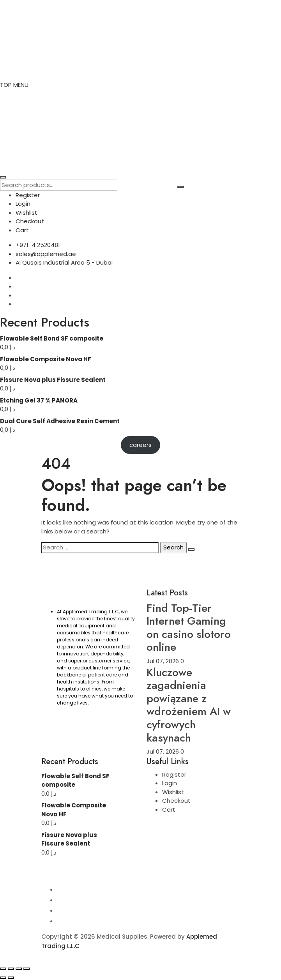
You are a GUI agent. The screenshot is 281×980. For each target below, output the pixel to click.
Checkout (30, 221)
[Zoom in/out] (3, 969)
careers (140, 445)
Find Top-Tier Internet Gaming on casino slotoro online (189, 628)
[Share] (19, 969)
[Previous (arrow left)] (3, 978)
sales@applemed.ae (46, 254)
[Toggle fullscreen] (11, 969)
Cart (22, 230)
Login (23, 204)
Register (28, 195)
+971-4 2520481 (38, 245)
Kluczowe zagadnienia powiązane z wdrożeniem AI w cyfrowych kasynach (189, 705)
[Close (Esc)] (27, 969)
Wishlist (27, 213)
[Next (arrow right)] (11, 978)
